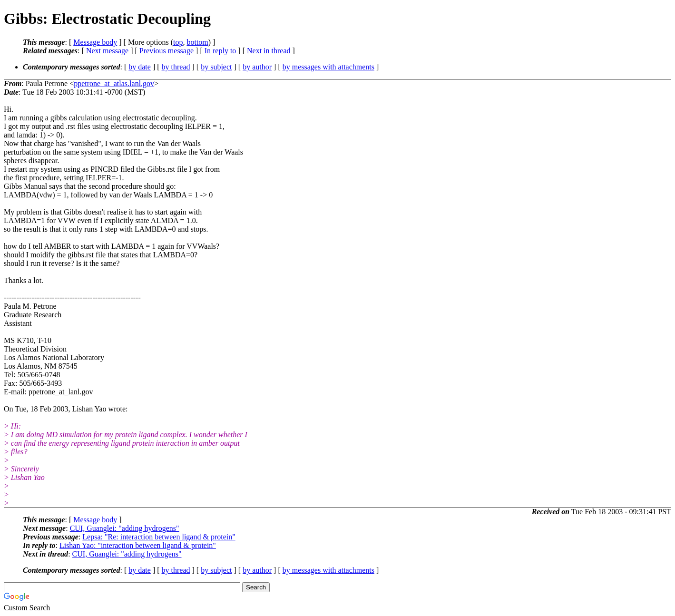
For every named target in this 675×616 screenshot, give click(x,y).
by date (140, 67)
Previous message (166, 51)
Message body (95, 42)
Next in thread (269, 51)
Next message (107, 51)
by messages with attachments (328, 67)
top (178, 42)
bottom (197, 42)
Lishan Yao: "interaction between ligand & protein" (138, 545)
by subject (216, 67)
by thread (176, 67)
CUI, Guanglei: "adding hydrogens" (125, 528)
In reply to (220, 51)
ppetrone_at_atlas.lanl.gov (114, 83)
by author (257, 67)
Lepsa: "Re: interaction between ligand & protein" (159, 537)
